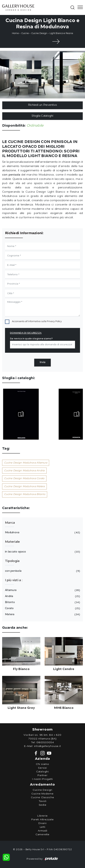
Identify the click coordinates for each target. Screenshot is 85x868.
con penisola (42, 571)
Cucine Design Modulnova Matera (24, 486)
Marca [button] (10, 523)
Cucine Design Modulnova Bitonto (25, 494)
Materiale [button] (12, 542)
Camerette (42, 835)
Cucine (25, 33)
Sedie (43, 805)
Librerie (42, 816)
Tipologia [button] (12, 561)
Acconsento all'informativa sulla (37, 321)
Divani (42, 823)
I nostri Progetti (42, 779)
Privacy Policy (54, 321)
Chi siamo (42, 764)
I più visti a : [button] (14, 580)
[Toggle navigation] (79, 7)
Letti (43, 827)
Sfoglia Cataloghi (42, 116)
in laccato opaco (42, 552)
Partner (42, 775)
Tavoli (43, 801)
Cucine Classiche (42, 797)
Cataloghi (42, 772)
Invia (42, 362)
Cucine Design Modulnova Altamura (26, 463)
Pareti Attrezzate (42, 820)
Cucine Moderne (42, 794)
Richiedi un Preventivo (43, 105)
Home (15, 33)
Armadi (43, 831)
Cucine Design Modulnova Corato (24, 478)
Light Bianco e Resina (61, 33)
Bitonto (42, 602)
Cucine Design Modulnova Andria (24, 471)
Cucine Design (39, 33)
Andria (42, 596)
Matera (42, 614)
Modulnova (42, 533)
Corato (42, 608)
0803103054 (45, 742)
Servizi (42, 768)
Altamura (42, 590)
